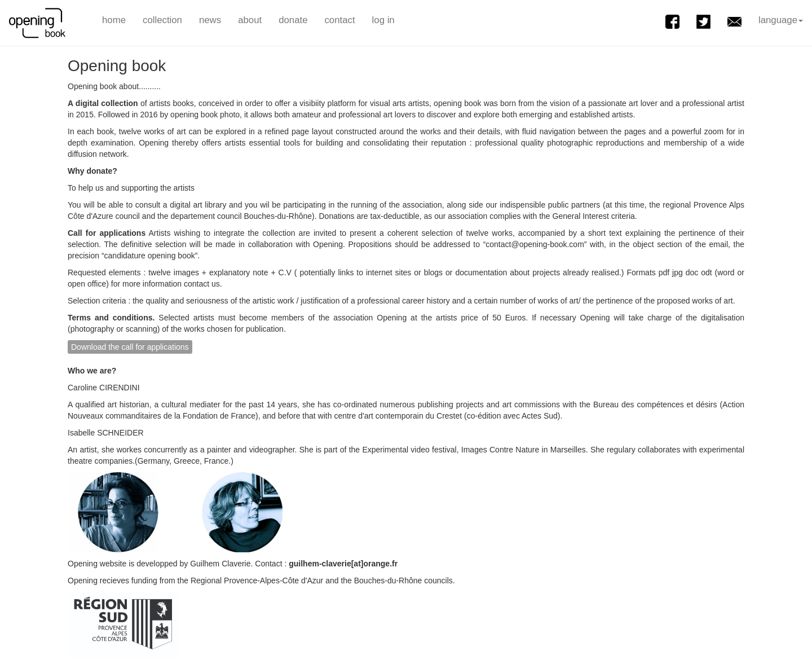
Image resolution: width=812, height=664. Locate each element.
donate (293, 20)
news (210, 20)
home (114, 20)
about (250, 20)
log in (383, 20)
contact (339, 20)
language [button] (781, 20)
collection (162, 20)
